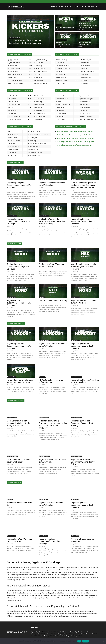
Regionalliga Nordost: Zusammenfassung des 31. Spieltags (76, 138)
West (84, 6)
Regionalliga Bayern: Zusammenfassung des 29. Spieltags (83, 221)
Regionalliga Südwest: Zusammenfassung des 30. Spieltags (83, 462)
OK (79, 641)
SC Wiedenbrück (75, 536)
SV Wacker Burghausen (77, 179)
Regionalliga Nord (61, 40)
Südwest (77, 6)
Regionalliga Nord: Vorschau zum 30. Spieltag (83, 302)
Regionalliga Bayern (12, 179)
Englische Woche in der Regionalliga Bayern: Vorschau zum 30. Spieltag (52, 221)
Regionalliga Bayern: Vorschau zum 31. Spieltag (52, 184)
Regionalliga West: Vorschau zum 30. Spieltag (19, 540)
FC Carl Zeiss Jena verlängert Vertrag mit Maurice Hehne (20, 381)
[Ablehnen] (104, 641)
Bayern (54, 6)
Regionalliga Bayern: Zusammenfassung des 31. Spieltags (75, 132)
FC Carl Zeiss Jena (11, 377)
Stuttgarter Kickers (14, 38)
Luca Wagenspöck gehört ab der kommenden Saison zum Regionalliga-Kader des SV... (84, 185)
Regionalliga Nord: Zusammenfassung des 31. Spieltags (74, 135)
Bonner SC (59, 25)
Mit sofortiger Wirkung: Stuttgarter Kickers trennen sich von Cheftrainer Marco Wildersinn (53, 424)
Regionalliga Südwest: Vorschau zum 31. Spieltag (53, 461)
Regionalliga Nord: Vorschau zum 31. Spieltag (51, 265)
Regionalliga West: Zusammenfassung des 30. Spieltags (75, 145)
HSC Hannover (75, 261)
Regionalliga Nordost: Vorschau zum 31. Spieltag (53, 345)
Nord (61, 6)
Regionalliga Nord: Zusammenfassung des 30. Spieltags (19, 303)
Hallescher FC (43, 377)
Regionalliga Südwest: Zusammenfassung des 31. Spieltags (76, 142)
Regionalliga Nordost (85, 40)
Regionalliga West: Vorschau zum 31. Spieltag (51, 504)
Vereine (91, 6)
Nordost (68, 6)
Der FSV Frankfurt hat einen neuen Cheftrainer (19, 461)
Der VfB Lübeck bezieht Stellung (53, 300)
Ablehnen (86, 641)
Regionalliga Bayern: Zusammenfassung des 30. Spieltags (19, 221)
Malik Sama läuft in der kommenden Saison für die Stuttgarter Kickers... (18, 423)
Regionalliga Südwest (76, 418)
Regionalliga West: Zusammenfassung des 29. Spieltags (51, 541)
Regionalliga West (44, 499)
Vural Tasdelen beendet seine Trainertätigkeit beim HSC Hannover (84, 267)
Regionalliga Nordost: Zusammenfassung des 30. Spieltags (83, 346)
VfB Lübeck (42, 297)
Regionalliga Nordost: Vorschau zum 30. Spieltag (85, 381)
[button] (97, 7)
